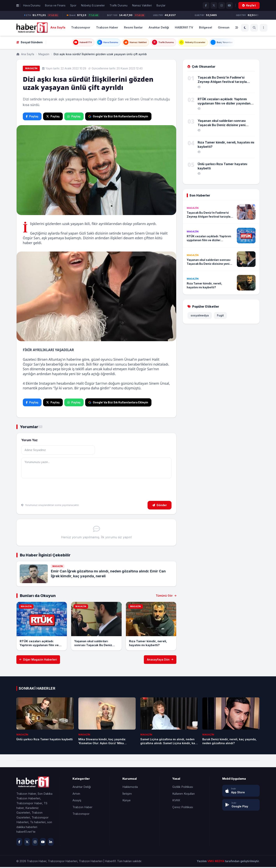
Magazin (44, 55)
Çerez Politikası (183, 808)
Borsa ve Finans (55, 5)
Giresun (224, 27)
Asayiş (77, 801)
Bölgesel (206, 27)
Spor (73, 5)
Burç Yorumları (231, 43)
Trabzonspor (81, 27)
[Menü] (264, 28)
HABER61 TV (184, 27)
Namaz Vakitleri (142, 5)
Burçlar (161, 5)
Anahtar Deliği (159, 27)
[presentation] (51, 491)
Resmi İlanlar (133, 27)
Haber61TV (73, 43)
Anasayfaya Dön (160, 660)
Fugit (220, 316)
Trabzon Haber (107, 27)
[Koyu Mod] (245, 28)
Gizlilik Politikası (183, 788)
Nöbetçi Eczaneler (93, 5)
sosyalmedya (200, 316)
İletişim (127, 795)
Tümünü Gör (166, 597)
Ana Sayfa (58, 27)
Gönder (160, 506)
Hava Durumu (32, 5)
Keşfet (249, 5)
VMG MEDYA (216, 862)
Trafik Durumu (119, 5)
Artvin (76, 795)
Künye (126, 801)
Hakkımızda (130, 788)
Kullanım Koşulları (184, 795)
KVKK (176, 801)
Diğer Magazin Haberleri (38, 660)
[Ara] (254, 28)
